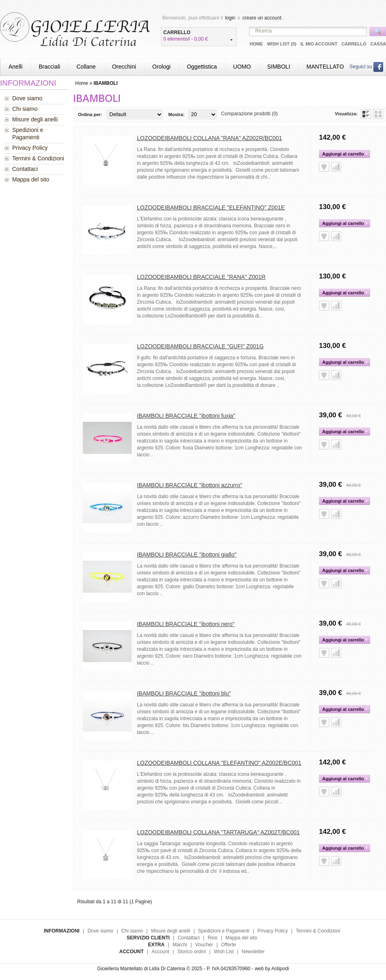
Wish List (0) (282, 44)
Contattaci (25, 169)
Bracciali (49, 67)
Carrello (354, 44)
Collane (86, 67)
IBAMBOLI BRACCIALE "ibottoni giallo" (187, 555)
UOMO (242, 67)
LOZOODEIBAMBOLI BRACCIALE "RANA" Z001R (201, 277)
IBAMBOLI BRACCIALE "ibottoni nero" (186, 624)
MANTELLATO (325, 67)
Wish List (224, 952)
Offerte (228, 945)
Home (256, 44)
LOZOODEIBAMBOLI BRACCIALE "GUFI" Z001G (200, 346)
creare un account (262, 18)
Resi (213, 938)
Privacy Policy (30, 148)
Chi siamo (25, 109)
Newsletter (253, 952)
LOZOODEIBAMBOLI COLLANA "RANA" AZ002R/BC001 (209, 138)
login (230, 18)
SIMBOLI (279, 67)
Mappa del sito (31, 179)
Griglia (378, 114)
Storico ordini (191, 952)
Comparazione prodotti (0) (249, 114)
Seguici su (366, 67)
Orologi (162, 67)
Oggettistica (202, 67)
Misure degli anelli (35, 119)
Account (160, 952)
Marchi (180, 945)
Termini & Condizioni (38, 158)
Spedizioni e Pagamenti (28, 134)
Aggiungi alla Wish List (324, 167)
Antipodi (280, 969)
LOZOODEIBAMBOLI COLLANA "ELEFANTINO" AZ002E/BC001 (219, 763)
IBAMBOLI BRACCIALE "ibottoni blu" (184, 693)
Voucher (204, 945)
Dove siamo (27, 98)
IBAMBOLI (105, 83)
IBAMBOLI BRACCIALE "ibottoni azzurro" (190, 485)
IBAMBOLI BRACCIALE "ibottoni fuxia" (186, 416)
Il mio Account (319, 44)
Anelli (15, 67)
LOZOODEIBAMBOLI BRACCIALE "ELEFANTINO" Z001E (211, 207)
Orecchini (124, 67)
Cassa (378, 44)
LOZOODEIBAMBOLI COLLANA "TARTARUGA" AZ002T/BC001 (218, 832)
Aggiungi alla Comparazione (336, 167)
